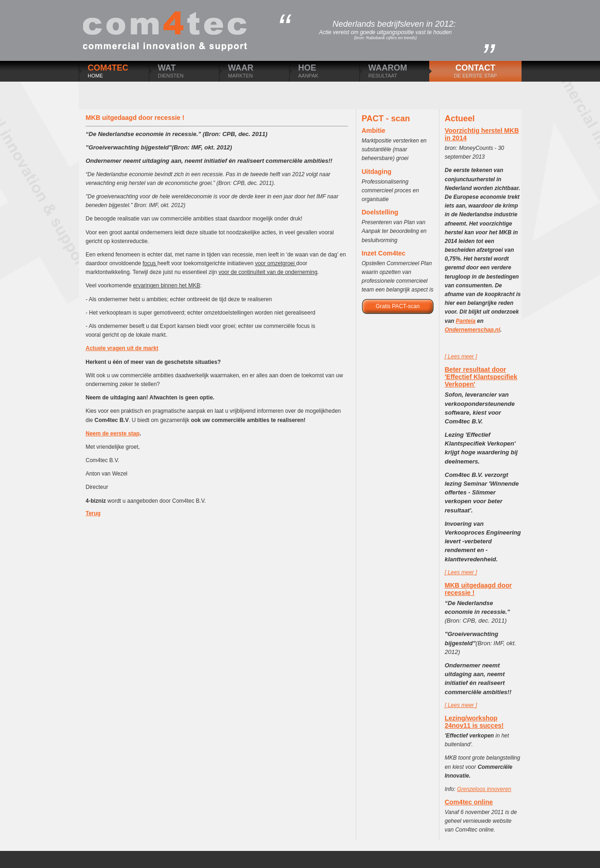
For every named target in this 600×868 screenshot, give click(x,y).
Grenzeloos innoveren (484, 789)
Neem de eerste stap (113, 434)
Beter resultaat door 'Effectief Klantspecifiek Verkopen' (481, 377)
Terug (93, 513)
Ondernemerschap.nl (473, 330)
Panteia (466, 321)
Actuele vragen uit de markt (122, 348)
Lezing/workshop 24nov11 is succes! (474, 722)
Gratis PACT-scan (398, 306)
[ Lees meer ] (461, 357)
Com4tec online (469, 802)
